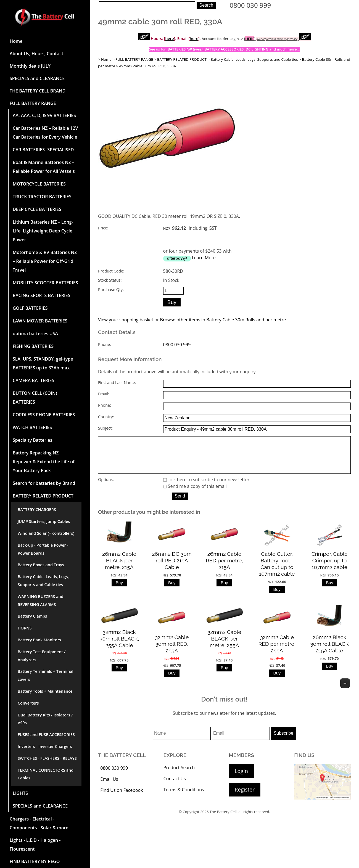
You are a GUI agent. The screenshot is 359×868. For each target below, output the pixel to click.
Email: (104, 394)
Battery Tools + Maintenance (45, 691)
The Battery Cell (223, 819)
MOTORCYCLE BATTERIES (39, 184)
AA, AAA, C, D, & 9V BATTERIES (44, 115)
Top (345, 691)
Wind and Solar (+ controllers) (46, 533)
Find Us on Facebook (122, 798)
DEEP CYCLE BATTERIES (37, 209)
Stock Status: (110, 280)
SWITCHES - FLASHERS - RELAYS (47, 758)
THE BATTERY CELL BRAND (38, 91)
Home (16, 41)
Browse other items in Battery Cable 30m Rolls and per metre (223, 320)
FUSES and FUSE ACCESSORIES (46, 735)
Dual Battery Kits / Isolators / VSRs (45, 719)
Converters (28, 703)
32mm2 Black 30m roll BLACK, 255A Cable (119, 646)
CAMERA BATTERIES (33, 380)
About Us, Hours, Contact (36, 54)
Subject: (105, 428)
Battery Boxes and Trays (41, 565)
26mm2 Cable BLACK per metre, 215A (119, 568)
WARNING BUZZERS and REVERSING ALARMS (41, 600)
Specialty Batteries (32, 440)
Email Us (109, 787)
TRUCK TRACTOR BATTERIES (42, 197)
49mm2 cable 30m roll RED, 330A (148, 66)
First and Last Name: (117, 383)
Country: (106, 417)
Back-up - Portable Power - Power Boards (43, 549)
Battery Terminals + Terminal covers (46, 675)
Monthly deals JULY (30, 66)
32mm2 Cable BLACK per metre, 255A (224, 646)
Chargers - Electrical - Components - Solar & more (39, 823)
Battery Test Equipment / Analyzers (42, 656)
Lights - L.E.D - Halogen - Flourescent (35, 845)
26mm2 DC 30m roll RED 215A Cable (172, 568)
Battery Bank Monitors (39, 640)
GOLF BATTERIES (30, 308)
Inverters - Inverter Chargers (45, 746)
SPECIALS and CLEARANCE (37, 78)
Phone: (105, 344)
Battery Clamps (32, 616)
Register (245, 797)
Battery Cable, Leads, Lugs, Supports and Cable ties (43, 581)
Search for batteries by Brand (44, 483)
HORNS (25, 628)
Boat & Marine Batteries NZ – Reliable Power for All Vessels (44, 167)
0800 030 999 (250, 5)
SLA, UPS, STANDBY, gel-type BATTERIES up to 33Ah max (43, 363)
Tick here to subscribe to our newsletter (206, 487)
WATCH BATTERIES (32, 427)
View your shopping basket (126, 320)
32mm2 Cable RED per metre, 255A (277, 651)
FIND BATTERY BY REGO (35, 861)
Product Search (179, 775)
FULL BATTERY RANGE (33, 103)
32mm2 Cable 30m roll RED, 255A (172, 651)
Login (241, 779)
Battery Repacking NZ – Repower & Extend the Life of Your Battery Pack (44, 462)
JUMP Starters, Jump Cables (44, 521)
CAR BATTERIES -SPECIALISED (43, 150)
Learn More (204, 258)
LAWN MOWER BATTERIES (40, 321)
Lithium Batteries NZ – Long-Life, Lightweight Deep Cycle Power (43, 231)
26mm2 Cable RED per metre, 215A (224, 568)
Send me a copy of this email (195, 494)
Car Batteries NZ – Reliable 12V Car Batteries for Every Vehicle (45, 133)
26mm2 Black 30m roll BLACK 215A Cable (330, 651)
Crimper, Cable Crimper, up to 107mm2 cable (330, 568)
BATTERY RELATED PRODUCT (43, 496)
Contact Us (175, 786)
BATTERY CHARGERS (37, 510)
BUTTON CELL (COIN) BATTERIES (35, 398)
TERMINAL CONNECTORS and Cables (46, 774)
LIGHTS (20, 793)
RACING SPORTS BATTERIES (42, 295)
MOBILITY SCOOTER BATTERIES (45, 283)
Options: (106, 487)
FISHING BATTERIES (33, 346)
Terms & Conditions (184, 797)
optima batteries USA (35, 334)
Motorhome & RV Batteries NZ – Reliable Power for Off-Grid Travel (45, 261)
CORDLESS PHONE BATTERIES (44, 415)
